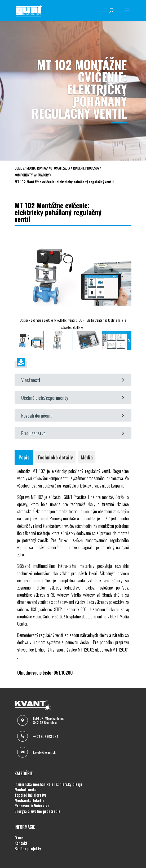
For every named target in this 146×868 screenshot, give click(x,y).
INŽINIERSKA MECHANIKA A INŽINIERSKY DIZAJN (48, 784)
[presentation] (17, 340)
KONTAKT (21, 843)
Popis (24, 457)
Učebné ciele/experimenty (73, 398)
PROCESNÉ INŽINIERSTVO (32, 806)
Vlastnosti (73, 380)
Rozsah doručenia (73, 415)
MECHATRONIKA (26, 790)
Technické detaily (55, 457)
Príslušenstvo (73, 433)
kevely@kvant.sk (44, 752)
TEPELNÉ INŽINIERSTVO (31, 795)
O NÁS (19, 838)
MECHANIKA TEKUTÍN (29, 800)
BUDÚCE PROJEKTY (28, 849)
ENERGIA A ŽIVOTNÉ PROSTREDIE (37, 811)
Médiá (87, 457)
